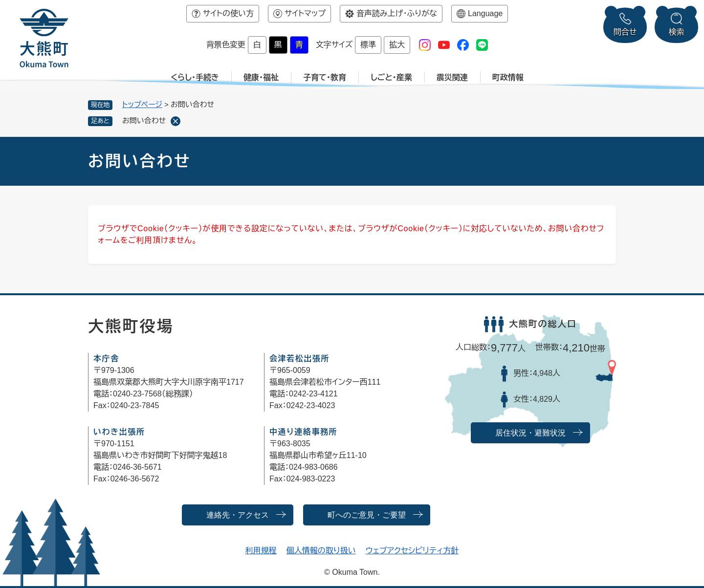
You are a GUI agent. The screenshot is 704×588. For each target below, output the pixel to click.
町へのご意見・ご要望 (367, 515)
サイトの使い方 (228, 13)
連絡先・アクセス (238, 515)
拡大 (397, 45)
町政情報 (508, 77)
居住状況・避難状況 (530, 433)
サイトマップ (305, 13)
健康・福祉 (261, 77)
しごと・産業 (391, 77)
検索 (677, 32)
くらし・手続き (195, 77)
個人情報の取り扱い (321, 551)
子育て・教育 (325, 77)
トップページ (142, 104)
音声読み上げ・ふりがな (397, 13)
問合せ (625, 32)
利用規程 (261, 551)
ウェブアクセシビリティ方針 (412, 551)
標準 (368, 45)
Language (485, 13)
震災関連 (452, 77)
